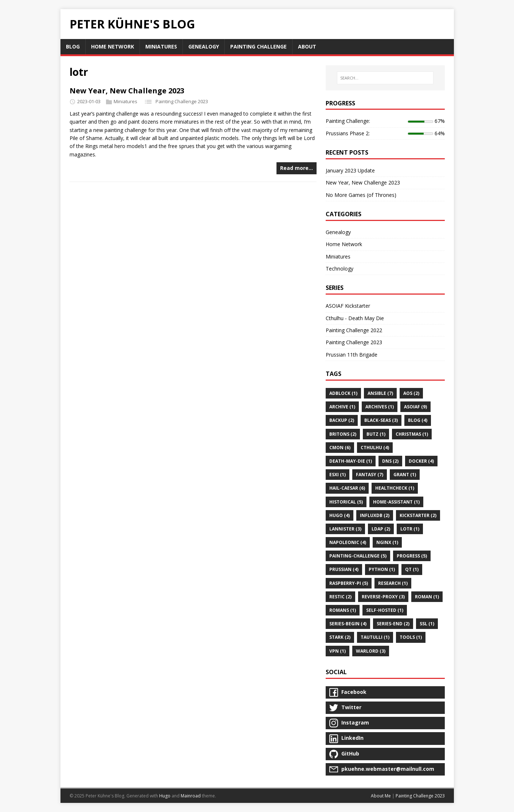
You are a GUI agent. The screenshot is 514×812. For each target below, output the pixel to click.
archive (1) (342, 407)
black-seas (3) (381, 420)
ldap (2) (381, 529)
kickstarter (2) (418, 515)
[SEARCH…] (385, 78)
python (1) (382, 569)
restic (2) (340, 597)
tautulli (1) (375, 637)
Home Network (344, 244)
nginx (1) (387, 542)
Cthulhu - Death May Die (355, 318)
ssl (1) (427, 624)
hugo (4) (340, 515)
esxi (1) (338, 475)
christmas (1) (412, 434)
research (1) (393, 583)
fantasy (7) (370, 475)
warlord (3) (371, 651)
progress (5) (412, 556)
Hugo (165, 796)
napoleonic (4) (348, 542)
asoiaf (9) (415, 407)
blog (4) (418, 420)
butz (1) (376, 434)
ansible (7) (380, 393)
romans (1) (343, 610)
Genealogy (338, 232)
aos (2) (411, 393)
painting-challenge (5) (358, 556)
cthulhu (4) (375, 448)
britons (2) (343, 434)
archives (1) (380, 407)
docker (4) (421, 461)
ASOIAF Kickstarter (348, 306)
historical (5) (346, 502)
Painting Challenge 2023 (182, 101)
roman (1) (427, 597)
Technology (340, 269)
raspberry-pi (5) (349, 583)
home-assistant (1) (396, 502)
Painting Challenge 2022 (354, 330)
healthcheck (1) (395, 488)
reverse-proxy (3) (383, 597)
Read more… (297, 168)
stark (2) (340, 637)
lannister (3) (345, 529)
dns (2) (390, 461)
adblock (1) (343, 393)
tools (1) (411, 637)
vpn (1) (338, 651)
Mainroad (191, 796)
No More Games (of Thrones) (361, 195)
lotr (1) (410, 529)
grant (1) (405, 475)
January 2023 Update (350, 170)
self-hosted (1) (385, 610)
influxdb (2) (375, 515)
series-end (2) (393, 624)
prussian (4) (344, 569)
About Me (381, 796)
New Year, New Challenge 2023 (127, 91)
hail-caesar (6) (347, 488)
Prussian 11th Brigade (352, 355)
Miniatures (125, 101)
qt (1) (412, 569)
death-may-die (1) (351, 461)
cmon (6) (340, 448)
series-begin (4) (348, 624)
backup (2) (342, 420)
